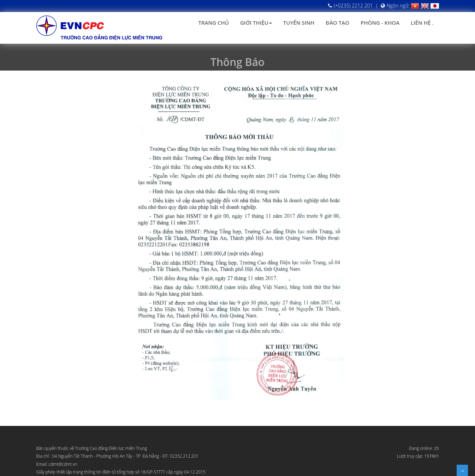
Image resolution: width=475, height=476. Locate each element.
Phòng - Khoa (380, 23)
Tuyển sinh (299, 23)
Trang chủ (214, 23)
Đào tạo (337, 23)
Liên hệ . (422, 23)
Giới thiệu (256, 23)
